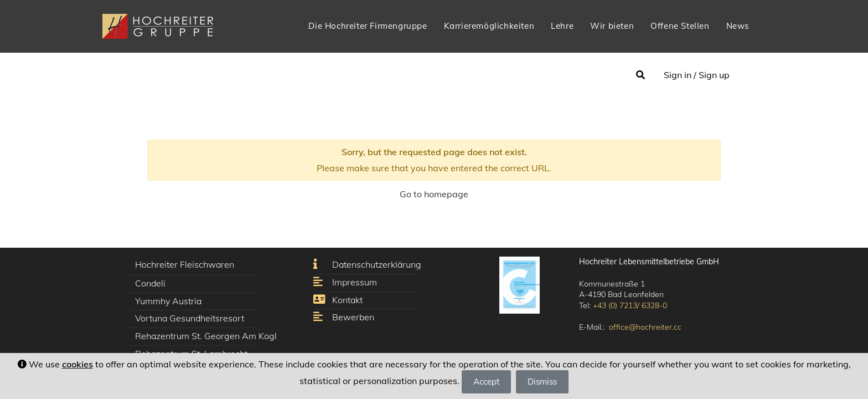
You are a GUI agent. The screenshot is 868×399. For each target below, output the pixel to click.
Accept (486, 382)
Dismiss (542, 382)
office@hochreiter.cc (645, 327)
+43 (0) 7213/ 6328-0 (630, 305)
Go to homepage (434, 194)
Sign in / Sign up (697, 75)
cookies (77, 364)
